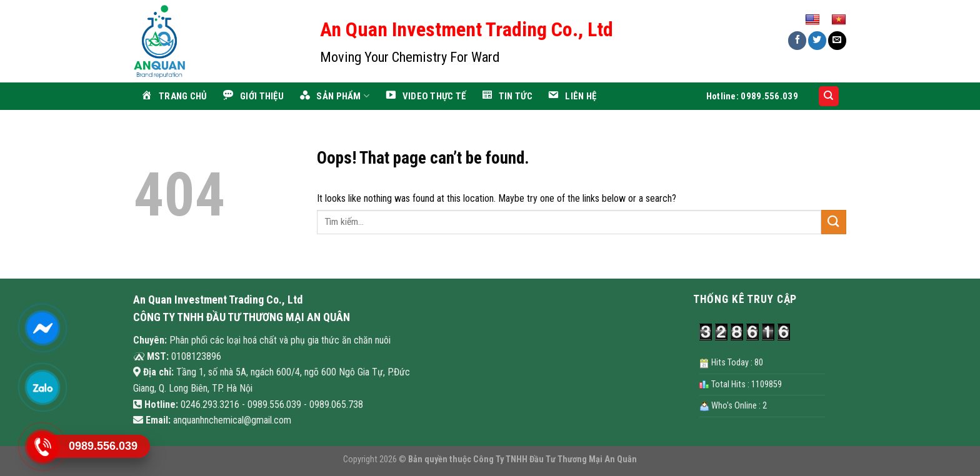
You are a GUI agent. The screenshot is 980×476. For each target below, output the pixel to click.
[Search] (829, 97)
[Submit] (834, 222)
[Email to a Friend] (837, 40)
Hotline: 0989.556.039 (752, 96)
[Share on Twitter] (817, 40)
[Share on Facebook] (797, 40)
